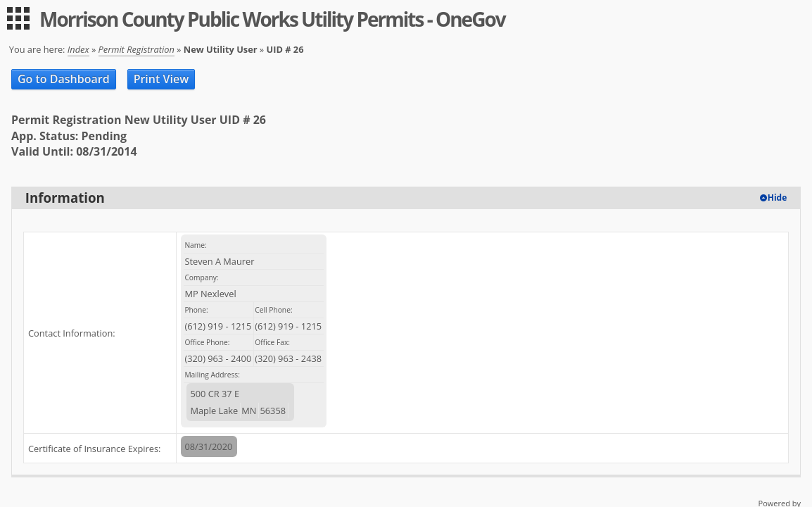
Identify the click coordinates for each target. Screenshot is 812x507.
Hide (778, 198)
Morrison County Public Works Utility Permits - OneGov (272, 19)
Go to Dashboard (64, 79)
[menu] (18, 18)
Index (78, 49)
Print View (161, 79)
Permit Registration (137, 49)
